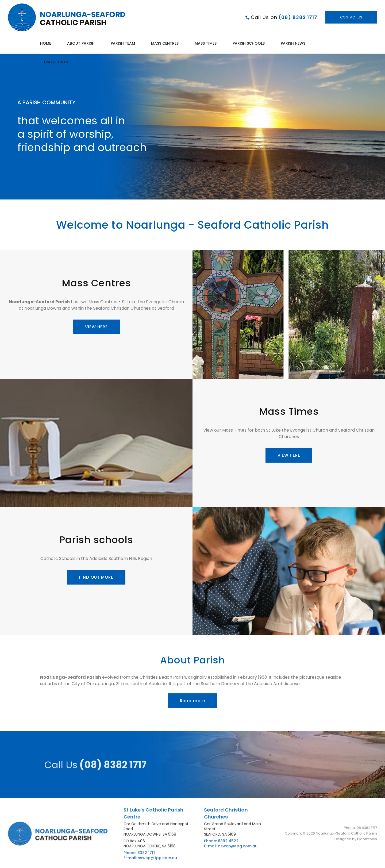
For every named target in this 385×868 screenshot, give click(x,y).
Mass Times (206, 43)
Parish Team (123, 43)
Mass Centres (165, 43)
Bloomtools (367, 841)
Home (46, 43)
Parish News (293, 43)
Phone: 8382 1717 (140, 855)
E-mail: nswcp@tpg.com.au (150, 860)
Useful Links (56, 62)
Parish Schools (249, 43)
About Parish (81, 43)
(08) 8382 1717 (284, 17)
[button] (96, 327)
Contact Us (351, 18)
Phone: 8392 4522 (221, 843)
